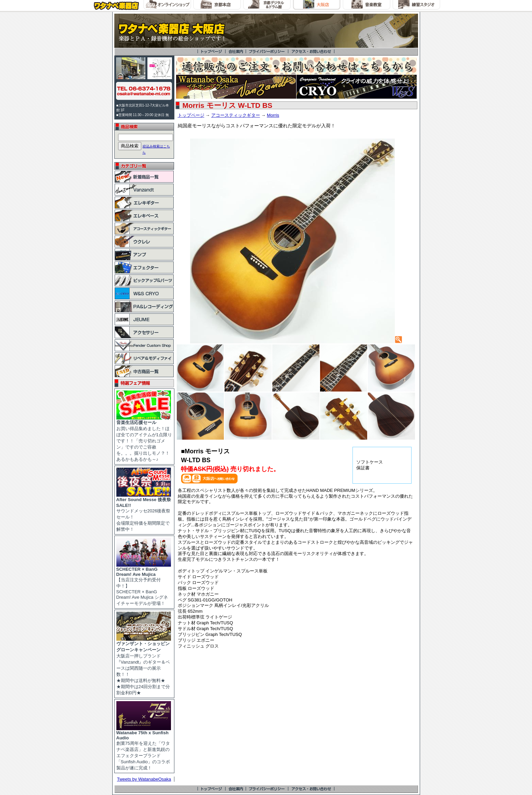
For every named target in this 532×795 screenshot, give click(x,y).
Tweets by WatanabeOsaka (144, 779)
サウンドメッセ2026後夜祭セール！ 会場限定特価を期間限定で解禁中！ (144, 512)
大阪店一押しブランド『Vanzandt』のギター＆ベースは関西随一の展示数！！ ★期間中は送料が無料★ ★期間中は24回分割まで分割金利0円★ (144, 666)
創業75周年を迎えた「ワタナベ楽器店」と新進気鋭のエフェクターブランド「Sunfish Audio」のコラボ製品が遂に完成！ (144, 748)
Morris (273, 115)
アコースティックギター (236, 115)
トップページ (191, 115)
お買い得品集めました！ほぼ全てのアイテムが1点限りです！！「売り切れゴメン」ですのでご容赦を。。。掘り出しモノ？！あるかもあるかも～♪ (144, 439)
